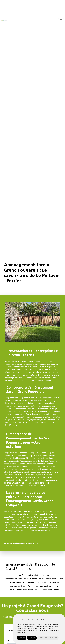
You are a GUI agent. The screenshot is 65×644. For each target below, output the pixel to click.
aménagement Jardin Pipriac (22, 590)
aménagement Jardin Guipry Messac (34, 575)
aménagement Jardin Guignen (22, 582)
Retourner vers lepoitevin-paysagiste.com (21, 543)
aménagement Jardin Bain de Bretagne (21, 579)
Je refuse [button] (32, 638)
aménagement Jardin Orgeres (22, 586)
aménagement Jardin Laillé (47, 586)
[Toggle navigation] (61, 20)
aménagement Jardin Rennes (47, 582)
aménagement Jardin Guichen (51, 579)
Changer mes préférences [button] (48, 638)
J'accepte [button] (22, 638)
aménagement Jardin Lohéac (47, 590)
